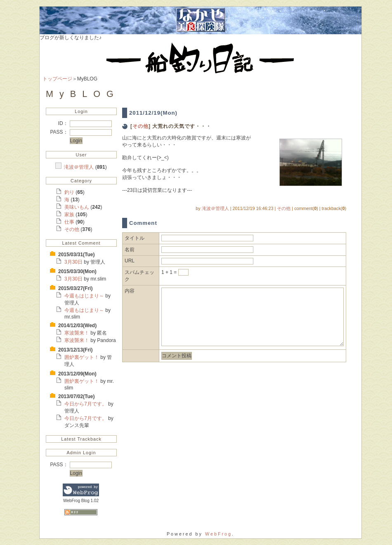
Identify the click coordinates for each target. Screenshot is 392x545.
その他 (72, 229)
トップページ (57, 79)
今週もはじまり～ (85, 296)
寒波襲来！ (77, 333)
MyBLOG (83, 94)
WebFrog (218, 534)
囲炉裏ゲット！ (82, 357)
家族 (70, 215)
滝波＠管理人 (79, 167)
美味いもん (77, 207)
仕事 (70, 222)
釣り (70, 192)
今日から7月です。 (86, 404)
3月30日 (74, 262)
